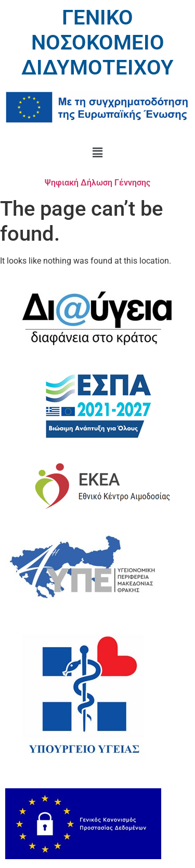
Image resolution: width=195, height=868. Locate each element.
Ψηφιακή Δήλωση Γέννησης (97, 183)
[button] (97, 153)
